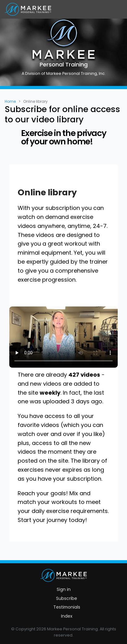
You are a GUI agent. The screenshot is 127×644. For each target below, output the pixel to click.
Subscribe (67, 598)
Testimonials (67, 607)
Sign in (64, 589)
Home (10, 101)
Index (67, 616)
